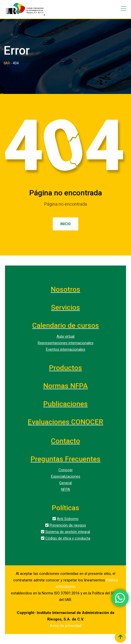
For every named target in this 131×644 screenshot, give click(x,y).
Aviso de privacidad (66, 626)
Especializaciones (66, 476)
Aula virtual (65, 336)
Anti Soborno (68, 519)
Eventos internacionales (66, 349)
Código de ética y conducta (68, 538)
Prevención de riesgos (68, 525)
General (65, 483)
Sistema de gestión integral (68, 532)
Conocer (66, 470)
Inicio (65, 224)
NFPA (65, 489)
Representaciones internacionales (66, 343)
